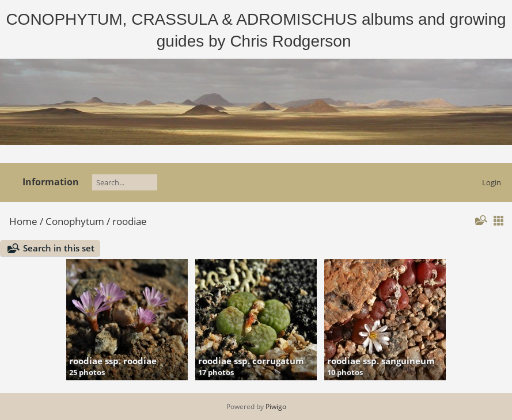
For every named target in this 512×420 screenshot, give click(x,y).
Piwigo (276, 406)
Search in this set (59, 248)
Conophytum (75, 221)
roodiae (130, 221)
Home (23, 221)
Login (492, 182)
